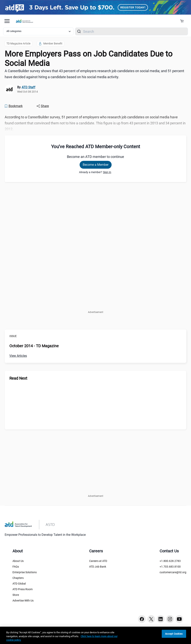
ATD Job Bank (98, 567)
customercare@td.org (173, 572)
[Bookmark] (13, 106)
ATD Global (19, 584)
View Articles (18, 356)
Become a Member (96, 165)
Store (16, 595)
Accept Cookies (174, 634)
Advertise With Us (23, 601)
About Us (18, 561)
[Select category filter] (38, 31)
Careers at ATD (98, 561)
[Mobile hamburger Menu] (7, 21)
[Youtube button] (179, 619)
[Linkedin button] (161, 619)
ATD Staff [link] (28, 87)
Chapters (18, 578)
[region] (95, 635)
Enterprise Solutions (25, 572)
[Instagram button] (170, 619)
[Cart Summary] (183, 21)
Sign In (107, 172)
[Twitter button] (151, 619)
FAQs (16, 567)
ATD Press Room (23, 589)
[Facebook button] (142, 619)
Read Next (18, 378)
